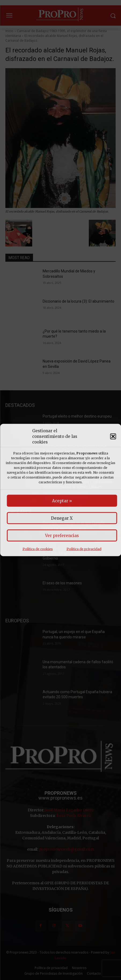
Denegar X (62, 518)
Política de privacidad (84, 549)
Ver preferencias (62, 536)
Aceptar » (62, 501)
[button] (113, 436)
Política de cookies (38, 549)
